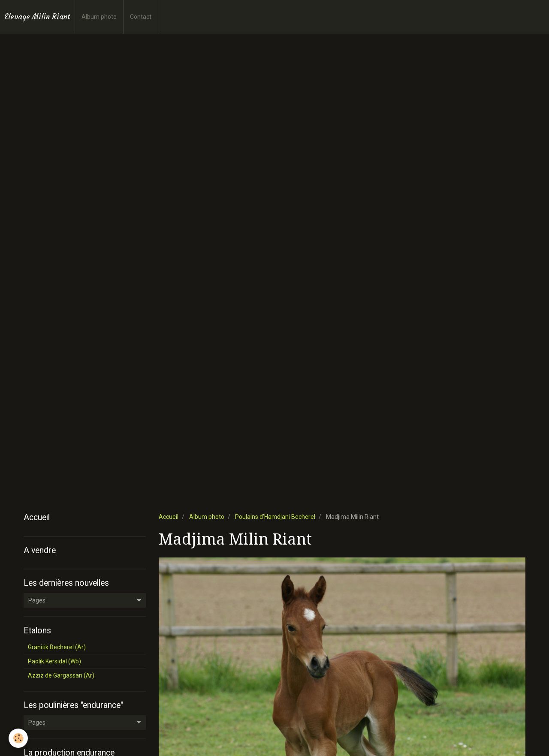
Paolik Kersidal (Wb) (54, 661)
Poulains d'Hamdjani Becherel (275, 517)
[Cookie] (18, 738)
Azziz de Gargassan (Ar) (61, 675)
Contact (141, 17)
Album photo (99, 17)
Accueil (169, 517)
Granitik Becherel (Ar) (57, 647)
